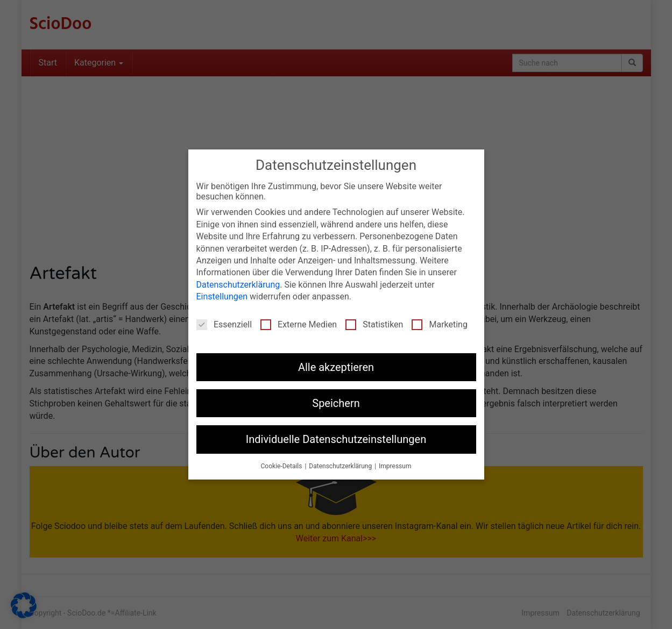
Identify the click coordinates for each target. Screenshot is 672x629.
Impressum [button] (395, 466)
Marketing (439, 324)
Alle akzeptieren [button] (336, 367)
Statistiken (374, 324)
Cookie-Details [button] (282, 466)
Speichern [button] (336, 403)
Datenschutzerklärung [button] (341, 466)
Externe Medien (299, 324)
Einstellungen (222, 296)
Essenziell (224, 324)
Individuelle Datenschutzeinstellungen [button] (336, 439)
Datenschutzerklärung (238, 285)
